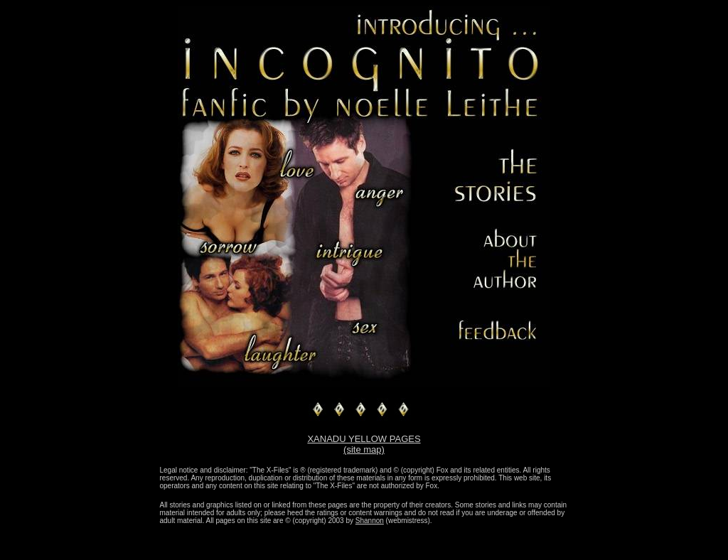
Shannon (370, 521)
